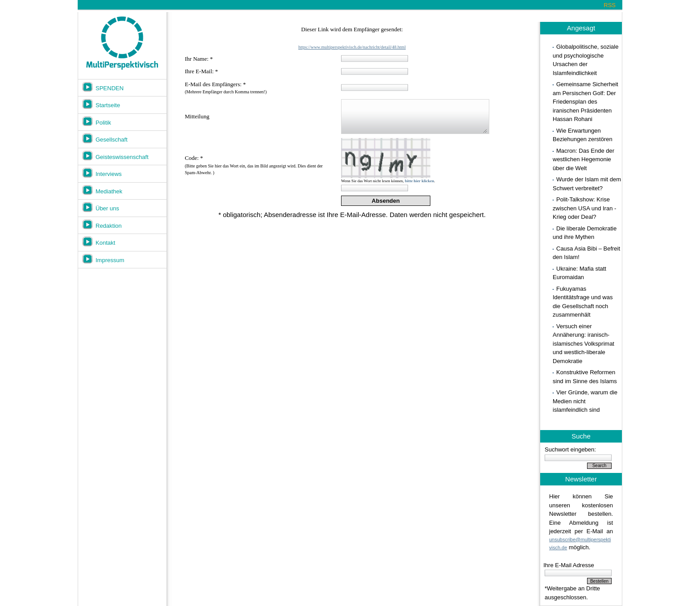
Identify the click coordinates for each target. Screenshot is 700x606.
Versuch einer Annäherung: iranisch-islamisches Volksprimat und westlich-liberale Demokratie (583, 344)
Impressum (110, 260)
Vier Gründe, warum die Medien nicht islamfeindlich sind (585, 401)
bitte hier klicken (419, 181)
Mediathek (109, 191)
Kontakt (105, 243)
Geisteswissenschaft (122, 157)
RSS (610, 5)
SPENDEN (110, 88)
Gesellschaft (112, 140)
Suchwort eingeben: (570, 449)
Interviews (109, 174)
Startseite (108, 105)
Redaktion (109, 226)
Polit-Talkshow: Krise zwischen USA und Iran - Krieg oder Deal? (584, 208)
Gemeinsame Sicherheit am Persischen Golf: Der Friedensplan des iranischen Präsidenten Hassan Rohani (585, 102)
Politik (103, 123)
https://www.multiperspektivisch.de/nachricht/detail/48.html (352, 47)
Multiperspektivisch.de (122, 43)
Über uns (107, 208)
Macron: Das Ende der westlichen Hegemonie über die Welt (583, 159)
